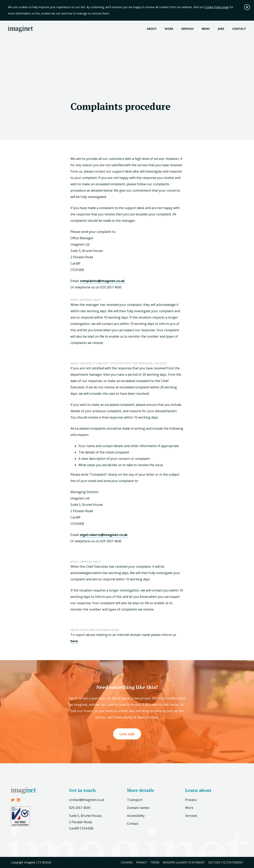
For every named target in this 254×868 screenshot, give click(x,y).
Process (191, 800)
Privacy (141, 862)
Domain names (138, 808)
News (206, 29)
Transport (135, 800)
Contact (239, 29)
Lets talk (127, 734)
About (152, 29)
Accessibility (136, 816)
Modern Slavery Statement (184, 862)
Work (169, 29)
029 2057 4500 (80, 808)
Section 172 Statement (226, 862)
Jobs (221, 29)
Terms (155, 862)
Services (187, 29)
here (74, 641)
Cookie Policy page (217, 7)
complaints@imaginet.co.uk (102, 281)
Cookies (127, 862)
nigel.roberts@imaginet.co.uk (104, 535)
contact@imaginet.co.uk (87, 800)
